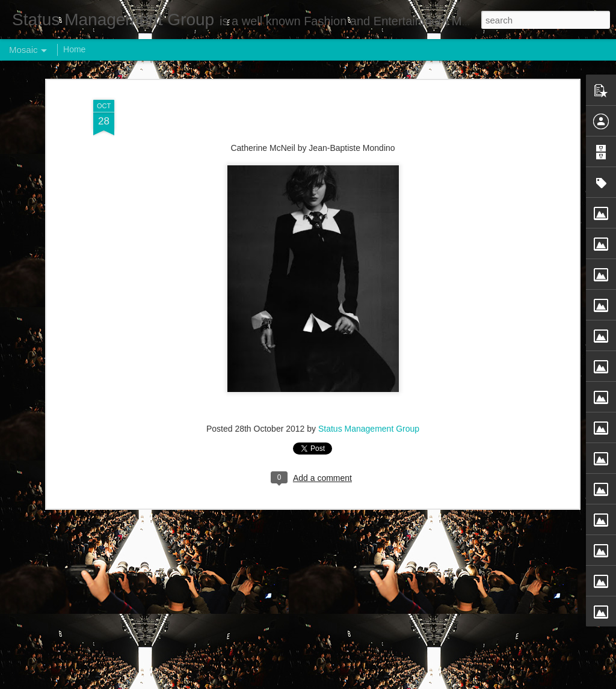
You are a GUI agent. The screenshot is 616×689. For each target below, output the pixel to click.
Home (74, 49)
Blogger (346, 682)
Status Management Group (369, 420)
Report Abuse (381, 682)
